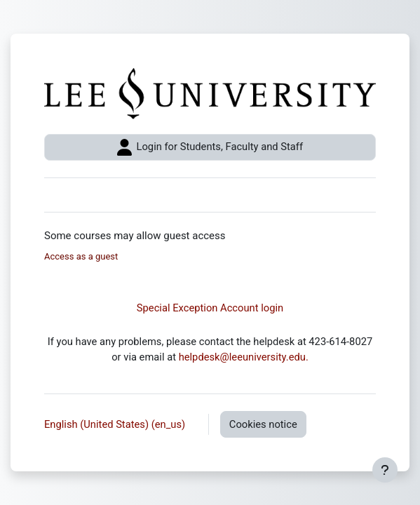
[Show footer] (385, 470)
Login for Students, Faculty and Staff (210, 147)
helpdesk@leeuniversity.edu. (244, 357)
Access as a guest (81, 256)
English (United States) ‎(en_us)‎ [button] (116, 424)
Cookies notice (263, 424)
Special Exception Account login (210, 308)
